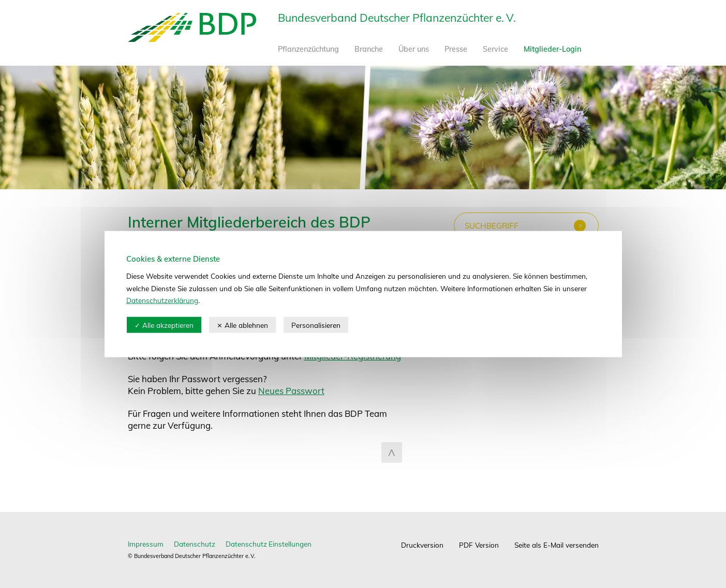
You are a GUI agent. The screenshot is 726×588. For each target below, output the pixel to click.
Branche (369, 49)
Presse (456, 49)
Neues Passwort (291, 391)
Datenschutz (195, 544)
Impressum (146, 544)
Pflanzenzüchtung (308, 49)
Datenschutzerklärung (162, 300)
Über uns (414, 49)
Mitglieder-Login (552, 49)
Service (495, 49)
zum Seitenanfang (392, 453)
